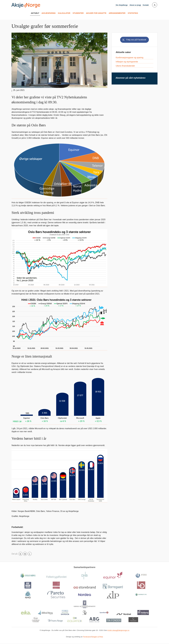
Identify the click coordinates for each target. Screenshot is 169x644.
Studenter (78, 13)
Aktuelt (35, 13)
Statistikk (133, 13)
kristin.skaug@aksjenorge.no (118, 630)
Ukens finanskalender (125, 66)
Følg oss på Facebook (136, 40)
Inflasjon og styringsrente (127, 62)
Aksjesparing (48, 13)
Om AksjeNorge (122, 5)
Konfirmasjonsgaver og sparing (130, 58)
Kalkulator (64, 13)
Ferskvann (87, 637)
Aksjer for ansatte (96, 13)
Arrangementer (117, 13)
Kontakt (146, 5)
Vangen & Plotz (97, 637)
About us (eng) (135, 5)
